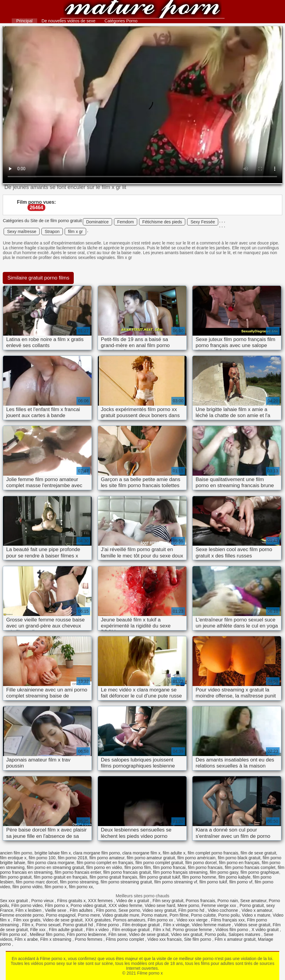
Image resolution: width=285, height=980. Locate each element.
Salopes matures (245, 934)
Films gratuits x (71, 901)
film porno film (138, 867)
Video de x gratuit (133, 901)
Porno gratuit (252, 905)
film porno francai (169, 867)
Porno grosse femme (193, 930)
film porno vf (241, 882)
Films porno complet (125, 939)
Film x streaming (56, 939)
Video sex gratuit (186, 934)
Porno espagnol (61, 915)
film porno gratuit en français (61, 877)
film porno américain (196, 858)
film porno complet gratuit (159, 863)
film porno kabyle (235, 877)
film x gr (75, 231)
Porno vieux (43, 901)
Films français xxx (228, 920)
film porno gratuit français (113, 877)
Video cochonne (223, 910)
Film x (28, 925)
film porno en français (239, 863)
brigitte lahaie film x (53, 853)
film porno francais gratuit (127, 872)
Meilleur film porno (47, 934)
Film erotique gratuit (131, 930)
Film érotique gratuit (142, 925)
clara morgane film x (141, 853)
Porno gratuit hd (79, 925)
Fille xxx (38, 930)
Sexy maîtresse (21, 231)
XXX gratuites (98, 920)
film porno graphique (260, 872)
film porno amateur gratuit (151, 858)
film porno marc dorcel (37, 882)
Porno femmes (89, 939)
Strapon (52, 231)
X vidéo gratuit (266, 930)
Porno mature (154, 915)
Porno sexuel (48, 925)
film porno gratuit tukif (160, 877)
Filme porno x (142, 10)
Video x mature (256, 915)
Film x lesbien (29, 910)
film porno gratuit (16, 877)
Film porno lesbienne (86, 934)
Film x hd (162, 930)
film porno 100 (42, 858)
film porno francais (205, 867)
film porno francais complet (250, 867)
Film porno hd (192, 910)
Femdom (126, 222)
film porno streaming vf (176, 882)
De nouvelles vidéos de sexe (69, 21)
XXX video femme (125, 905)
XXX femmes (101, 901)
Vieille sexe (56, 910)
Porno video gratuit (88, 905)
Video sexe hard (160, 905)
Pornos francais (200, 901)
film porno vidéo (27, 887)
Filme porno (108, 925)
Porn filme (179, 915)
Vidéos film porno (232, 930)
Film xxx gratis (27, 920)
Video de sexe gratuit (63, 920)
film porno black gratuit (239, 858)
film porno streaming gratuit (126, 882)
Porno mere (89, 915)
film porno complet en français (105, 863)
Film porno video (27, 905)
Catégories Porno (121, 21)
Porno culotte (204, 915)
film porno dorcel (201, 863)
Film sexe (118, 934)
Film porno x (57, 905)
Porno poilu (229, 915)
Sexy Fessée (203, 222)
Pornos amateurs (129, 920)
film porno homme (199, 877)
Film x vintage (176, 925)
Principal (24, 21)
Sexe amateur (253, 901)
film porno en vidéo (104, 867)
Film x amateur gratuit (235, 939)
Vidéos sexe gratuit (253, 925)
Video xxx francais (165, 939)
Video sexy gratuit (159, 910)
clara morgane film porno (97, 853)
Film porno (106, 910)
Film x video (98, 930)
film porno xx (81, 887)
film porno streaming (79, 882)
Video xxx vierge (193, 920)
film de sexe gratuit (258, 853)
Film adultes (82, 910)
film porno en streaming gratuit (55, 867)
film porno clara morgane (51, 863)
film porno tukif (213, 882)
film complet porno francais (213, 853)
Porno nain (228, 901)
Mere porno (188, 905)
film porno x (56, 887)
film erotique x (13, 858)
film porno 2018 (72, 858)
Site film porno (198, 939)
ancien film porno (16, 853)
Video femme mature (212, 925)
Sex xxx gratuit (15, 901)
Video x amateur (257, 910)
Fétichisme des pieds (162, 222)
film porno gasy (224, 872)
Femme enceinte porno (22, 915)
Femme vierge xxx (219, 905)
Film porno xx (161, 920)
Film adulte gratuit (66, 930)
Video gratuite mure (121, 915)
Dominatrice (97, 222)
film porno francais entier (78, 872)
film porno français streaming (180, 872)
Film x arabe (26, 939)
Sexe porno (129, 910)
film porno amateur (107, 858)
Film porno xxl (14, 934)
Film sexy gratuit (168, 901)
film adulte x (174, 853)
